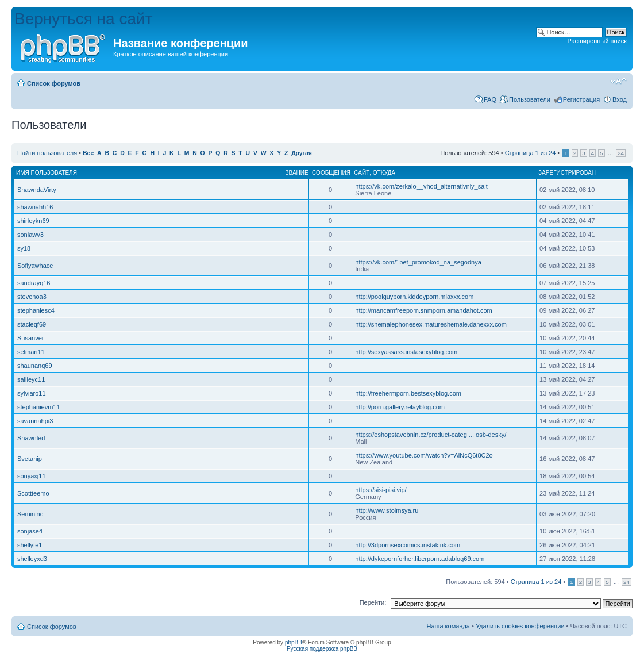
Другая (302, 153)
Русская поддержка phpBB (322, 649)
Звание (297, 173)
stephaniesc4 (36, 310)
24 (621, 153)
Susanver (30, 338)
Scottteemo (33, 493)
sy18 (24, 248)
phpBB (294, 642)
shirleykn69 (33, 221)
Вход (620, 99)
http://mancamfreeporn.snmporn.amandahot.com (423, 310)
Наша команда (448, 626)
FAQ (490, 99)
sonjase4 (30, 531)
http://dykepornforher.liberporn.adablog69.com (420, 559)
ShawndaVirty (37, 190)
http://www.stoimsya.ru (387, 510)
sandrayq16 (34, 283)
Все (88, 153)
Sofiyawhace (35, 266)
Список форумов (54, 83)
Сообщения (331, 173)
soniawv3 (30, 235)
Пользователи (530, 99)
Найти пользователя (47, 153)
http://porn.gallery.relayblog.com (400, 407)
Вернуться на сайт (84, 19)
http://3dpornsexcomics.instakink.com (408, 545)
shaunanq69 (35, 366)
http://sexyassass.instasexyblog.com (406, 352)
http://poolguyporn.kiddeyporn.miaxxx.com (414, 297)
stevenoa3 (32, 297)
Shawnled (31, 438)
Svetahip (30, 459)
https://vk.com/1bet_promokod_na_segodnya (418, 262)
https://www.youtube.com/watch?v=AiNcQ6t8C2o (424, 455)
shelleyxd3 (32, 559)
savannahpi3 (35, 421)
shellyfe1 (30, 545)
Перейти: (373, 602)
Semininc (30, 514)
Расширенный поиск (597, 41)
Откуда (384, 173)
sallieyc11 (31, 379)
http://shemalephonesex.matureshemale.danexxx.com (431, 324)
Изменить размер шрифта (618, 81)
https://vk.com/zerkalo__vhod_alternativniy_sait (421, 186)
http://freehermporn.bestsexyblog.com (408, 393)
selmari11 (31, 352)
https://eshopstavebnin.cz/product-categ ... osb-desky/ (431, 435)
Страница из (531, 153)
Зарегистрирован (567, 173)
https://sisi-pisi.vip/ (381, 490)
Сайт (362, 173)
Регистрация (581, 99)
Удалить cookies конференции (520, 626)
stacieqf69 (32, 324)
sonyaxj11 (32, 476)
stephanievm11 (39, 407)
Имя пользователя (47, 173)
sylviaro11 (32, 393)
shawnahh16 (35, 207)
